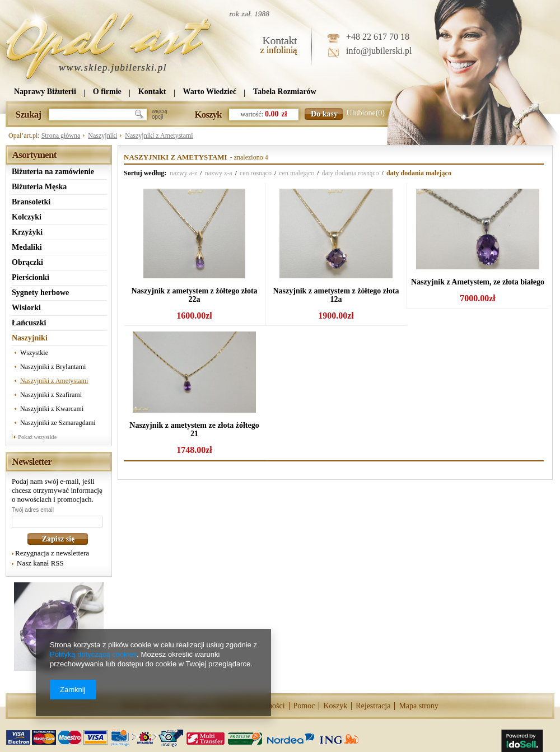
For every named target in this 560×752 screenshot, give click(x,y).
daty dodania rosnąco (351, 173)
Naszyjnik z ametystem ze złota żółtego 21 (194, 429)
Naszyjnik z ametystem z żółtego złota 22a (194, 295)
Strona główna (61, 136)
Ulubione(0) (366, 113)
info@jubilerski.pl (379, 51)
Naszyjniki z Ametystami (159, 136)
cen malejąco (297, 173)
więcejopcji (160, 114)
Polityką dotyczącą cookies (93, 654)
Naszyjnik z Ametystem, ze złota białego (478, 282)
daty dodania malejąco (419, 173)
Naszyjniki (102, 136)
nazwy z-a (219, 173)
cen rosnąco (256, 173)
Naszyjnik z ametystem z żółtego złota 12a (336, 295)
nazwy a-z (183, 173)
